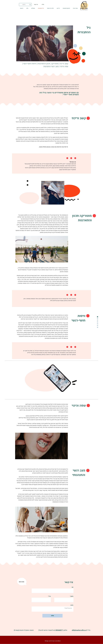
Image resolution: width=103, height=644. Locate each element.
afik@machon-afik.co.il (79, 630)
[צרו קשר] (36, 4)
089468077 (59, 630)
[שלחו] (52, 616)
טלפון (72, 596)
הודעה (72, 605)
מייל (50, 596)
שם (73, 587)
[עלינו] (43, 4)
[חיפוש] (26, 5)
